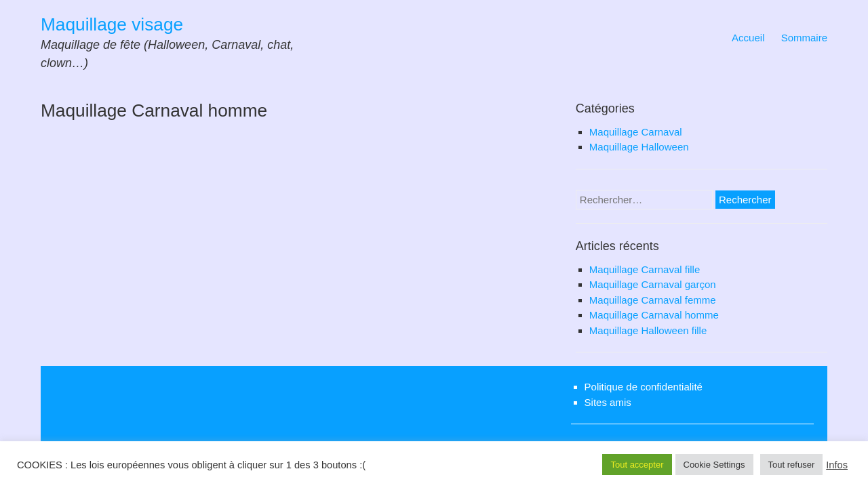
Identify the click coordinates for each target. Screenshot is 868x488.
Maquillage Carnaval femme (653, 300)
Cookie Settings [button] (714, 465)
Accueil (748, 38)
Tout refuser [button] (792, 465)
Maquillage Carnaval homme (654, 315)
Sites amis (608, 402)
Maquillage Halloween (639, 147)
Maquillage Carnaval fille (645, 269)
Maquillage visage (112, 24)
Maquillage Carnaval (636, 132)
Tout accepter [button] (637, 465)
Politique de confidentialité (644, 387)
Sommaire (804, 38)
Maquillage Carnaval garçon (653, 284)
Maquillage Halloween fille (648, 330)
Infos (837, 465)
